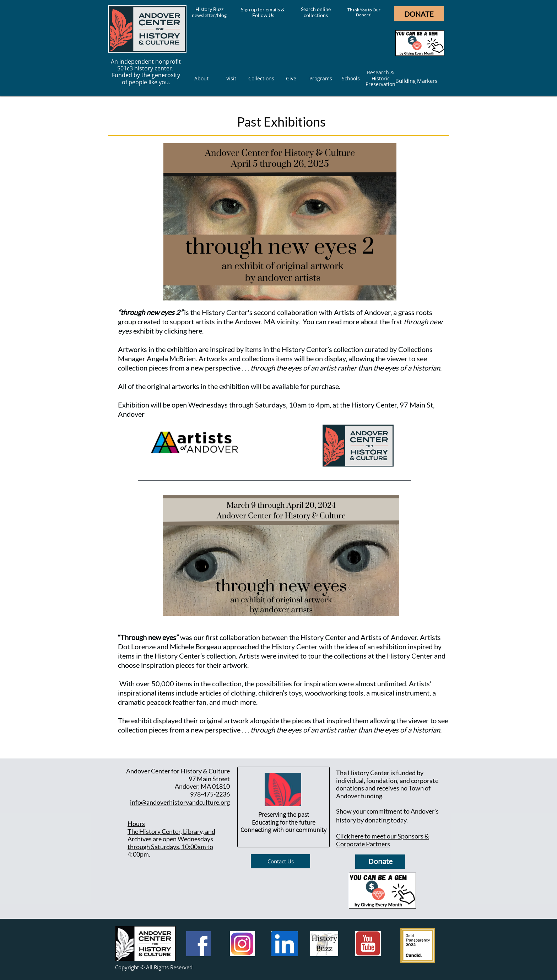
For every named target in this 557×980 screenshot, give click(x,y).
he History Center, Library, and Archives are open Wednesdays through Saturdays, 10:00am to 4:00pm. (171, 843)
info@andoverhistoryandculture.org (180, 802)
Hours (136, 824)
